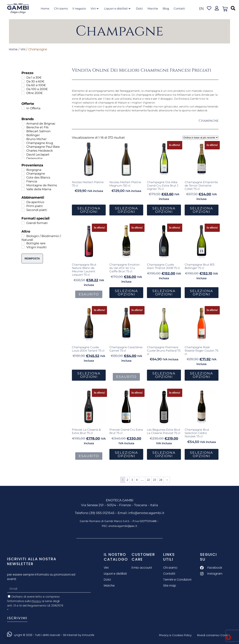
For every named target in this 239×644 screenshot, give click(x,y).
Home (45, 8)
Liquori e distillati (117, 8)
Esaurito (89, 294)
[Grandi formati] (23, 223)
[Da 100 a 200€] (23, 89)
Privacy (36, 601)
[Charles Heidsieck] (23, 151)
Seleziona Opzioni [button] (89, 210)
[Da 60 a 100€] (23, 85)
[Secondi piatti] (23, 210)
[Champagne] (23, 173)
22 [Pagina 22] (148, 480)
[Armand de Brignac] (23, 123)
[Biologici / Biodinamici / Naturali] (23, 236)
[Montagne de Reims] (23, 185)
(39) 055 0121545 (102, 513)
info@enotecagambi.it (146, 513)
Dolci (139, 8)
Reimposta (32, 258)
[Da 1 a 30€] (23, 77)
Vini (94, 8)
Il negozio (79, 8)
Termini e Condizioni (178, 580)
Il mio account (142, 568)
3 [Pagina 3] (132, 480)
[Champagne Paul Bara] (23, 147)
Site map (170, 586)
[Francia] (23, 181)
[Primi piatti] (23, 206)
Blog (166, 8)
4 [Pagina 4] (137, 480)
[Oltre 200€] (23, 93)
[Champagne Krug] (23, 143)
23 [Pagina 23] (154, 480)
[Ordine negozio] (200, 138)
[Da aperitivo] (23, 202)
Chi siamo (61, 8)
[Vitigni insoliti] (23, 247)
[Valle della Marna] (23, 189)
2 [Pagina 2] (127, 480)
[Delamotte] (23, 158)
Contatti (179, 8)
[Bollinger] (23, 135)
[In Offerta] (23, 108)
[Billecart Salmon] (23, 131)
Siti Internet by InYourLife (79, 635)
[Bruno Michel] (23, 139)
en (201, 9)
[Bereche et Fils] (23, 127)
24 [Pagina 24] (161, 480)
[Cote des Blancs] (23, 177)
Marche (153, 8)
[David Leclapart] (23, 154)
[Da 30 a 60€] (23, 81)
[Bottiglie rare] (23, 243)
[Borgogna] (23, 170)
